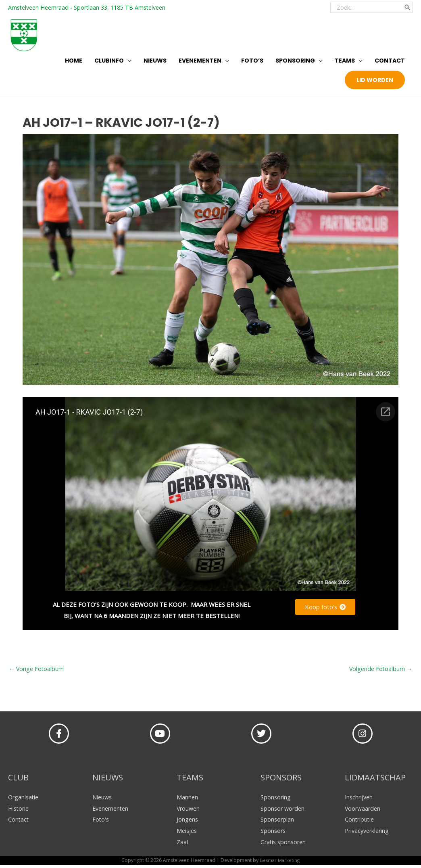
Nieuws (103, 800)
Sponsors (274, 834)
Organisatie (24, 800)
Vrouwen (189, 811)
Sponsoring (276, 800)
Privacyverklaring (368, 834)
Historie (19, 811)
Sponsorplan (278, 822)
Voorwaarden (364, 811)
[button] (375, 82)
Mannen (188, 800)
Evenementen (112, 811)
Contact (19, 822)
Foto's (101, 822)
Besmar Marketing (280, 863)
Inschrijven (360, 800)
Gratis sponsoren (285, 845)
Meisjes (188, 834)
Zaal (182, 845)
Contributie (360, 822)
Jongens (188, 822)
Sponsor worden (283, 811)
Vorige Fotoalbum (37, 671)
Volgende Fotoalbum (380, 671)
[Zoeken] (407, 6)
